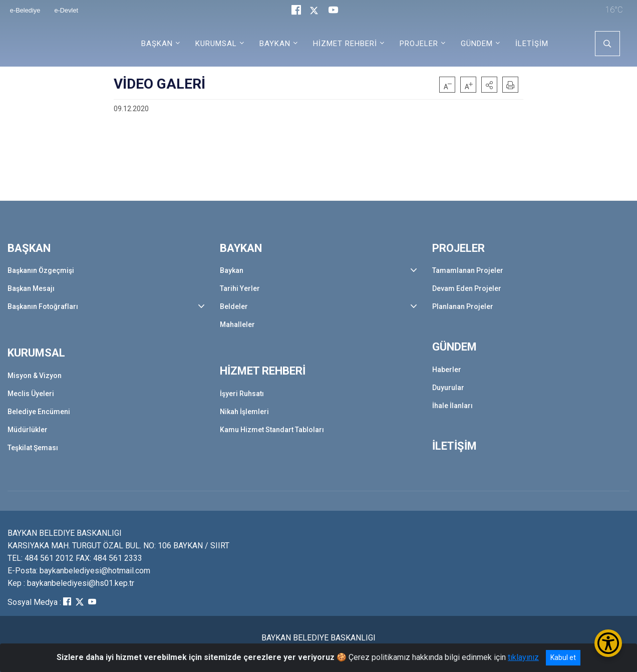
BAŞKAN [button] (157, 44)
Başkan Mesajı (31, 288)
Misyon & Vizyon (35, 376)
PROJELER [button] (419, 44)
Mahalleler (237, 324)
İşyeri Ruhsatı (242, 394)
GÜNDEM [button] (477, 44)
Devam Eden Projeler (467, 288)
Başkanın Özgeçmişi (41, 270)
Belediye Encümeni (39, 412)
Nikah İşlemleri (244, 412)
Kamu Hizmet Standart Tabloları (272, 430)
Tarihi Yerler (240, 288)
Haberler (447, 370)
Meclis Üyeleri (31, 394)
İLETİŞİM (532, 44)
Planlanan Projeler (463, 306)
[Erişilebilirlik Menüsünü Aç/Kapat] (608, 643)
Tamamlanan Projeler (468, 270)
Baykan (232, 270)
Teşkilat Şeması (33, 448)
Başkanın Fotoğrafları (43, 306)
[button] (489, 85)
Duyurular (448, 388)
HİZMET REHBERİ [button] (345, 44)
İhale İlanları (452, 406)
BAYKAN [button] (275, 44)
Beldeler (234, 306)
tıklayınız (523, 657)
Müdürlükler (28, 430)
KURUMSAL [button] (216, 44)
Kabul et (563, 657)
